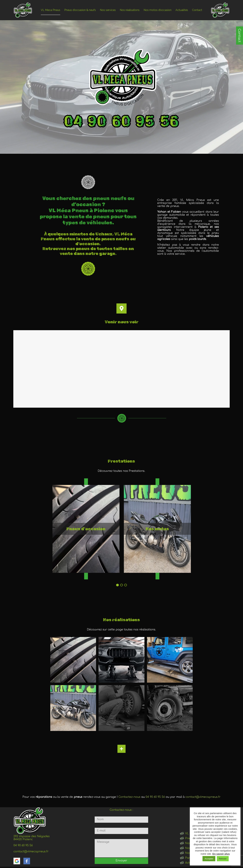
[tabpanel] (86, 529)
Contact (239, 36)
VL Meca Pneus (51, 10)
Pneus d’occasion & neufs (80, 10)
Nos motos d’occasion (158, 10)
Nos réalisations (130, 10)
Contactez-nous (129, 797)
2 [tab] (122, 585)
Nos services (108, 10)
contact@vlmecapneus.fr (203, 797)
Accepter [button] (209, 859)
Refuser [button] (223, 859)
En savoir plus (221, 854)
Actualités (182, 10)
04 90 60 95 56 (155, 797)
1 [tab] (117, 585)
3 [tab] (126, 585)
